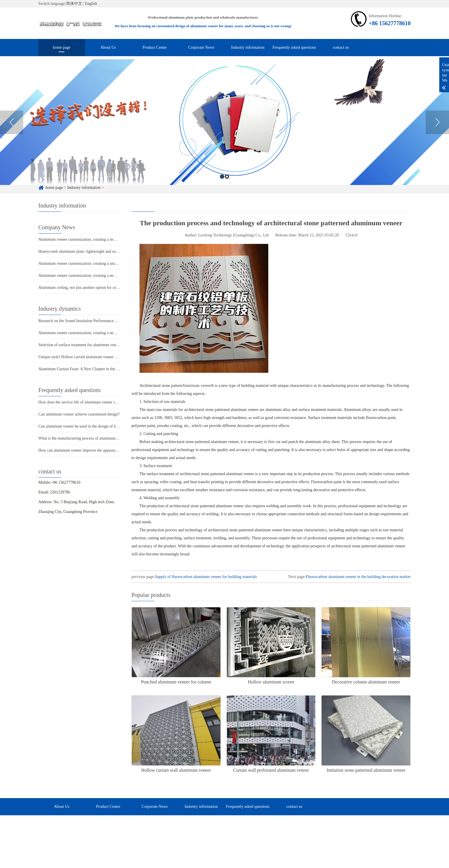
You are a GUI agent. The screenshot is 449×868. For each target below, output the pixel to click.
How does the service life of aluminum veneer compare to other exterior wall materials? (109, 402)
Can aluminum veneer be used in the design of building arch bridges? (94, 426)
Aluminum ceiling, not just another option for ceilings (82, 288)
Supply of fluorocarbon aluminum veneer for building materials (206, 577)
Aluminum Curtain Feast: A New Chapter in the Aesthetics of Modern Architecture (105, 369)
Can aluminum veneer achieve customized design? (79, 414)
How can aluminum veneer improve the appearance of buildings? (91, 450)
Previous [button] (12, 132)
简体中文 (74, 4)
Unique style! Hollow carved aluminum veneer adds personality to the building (102, 357)
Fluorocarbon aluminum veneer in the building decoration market (358, 577)
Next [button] (437, 132)
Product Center (155, 47)
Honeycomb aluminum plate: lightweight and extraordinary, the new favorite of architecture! (113, 251)
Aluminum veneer (197, 386)
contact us (341, 47)
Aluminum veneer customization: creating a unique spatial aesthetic (93, 263)
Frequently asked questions (294, 47)
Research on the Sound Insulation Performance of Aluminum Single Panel (98, 321)
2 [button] (227, 186)
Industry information (248, 47)
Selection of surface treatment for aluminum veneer (80, 345)
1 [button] (222, 186)
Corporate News (201, 47)
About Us (108, 47)
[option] (224, 132)
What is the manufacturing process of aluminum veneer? (84, 438)
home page (62, 47)
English (91, 4)
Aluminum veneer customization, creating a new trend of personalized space (100, 239)
